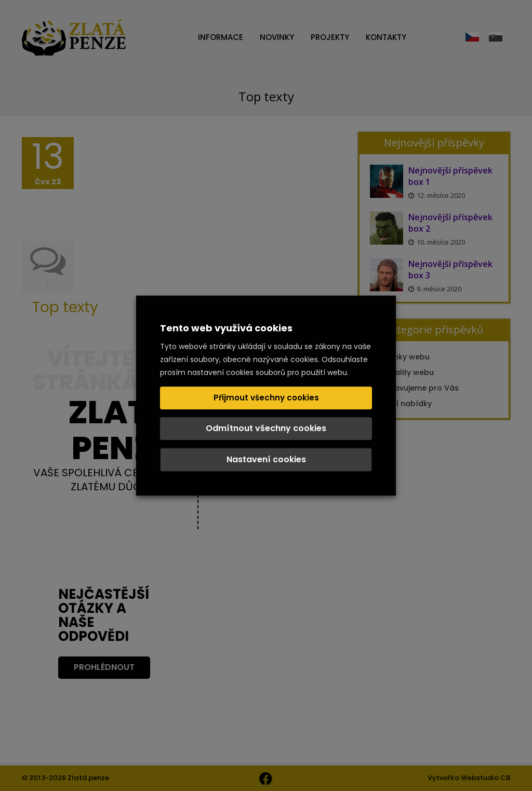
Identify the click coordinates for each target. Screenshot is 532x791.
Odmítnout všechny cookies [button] (266, 428)
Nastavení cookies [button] (266, 459)
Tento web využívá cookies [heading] (226, 328)
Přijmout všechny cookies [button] (266, 398)
